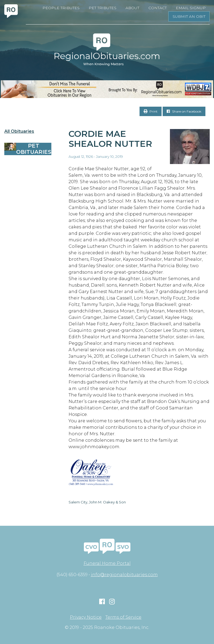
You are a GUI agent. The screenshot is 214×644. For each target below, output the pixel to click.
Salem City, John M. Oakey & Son (97, 502)
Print (151, 111)
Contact (158, 8)
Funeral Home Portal (107, 563)
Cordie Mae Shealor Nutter (110, 139)
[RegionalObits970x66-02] (107, 89)
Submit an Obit (189, 16)
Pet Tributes (103, 8)
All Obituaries (19, 131)
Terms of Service (123, 617)
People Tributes (61, 8)
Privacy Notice (86, 617)
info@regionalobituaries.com (124, 575)
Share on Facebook (184, 111)
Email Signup (191, 8)
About (132, 8)
